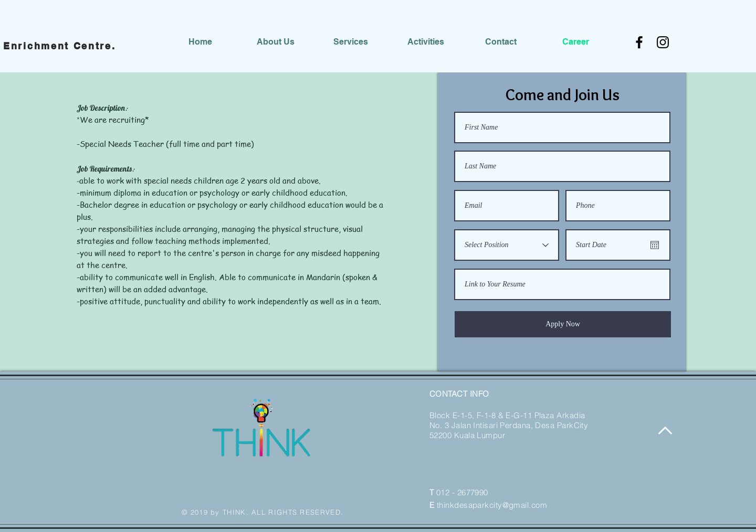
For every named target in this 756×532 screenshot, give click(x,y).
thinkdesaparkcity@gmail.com (492, 505)
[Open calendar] (655, 245)
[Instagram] (663, 42)
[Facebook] (639, 42)
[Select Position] (507, 245)
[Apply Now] (563, 324)
